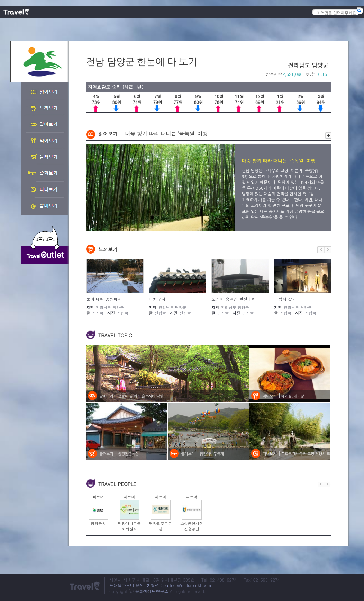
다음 (328, 250)
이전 (321, 250)
